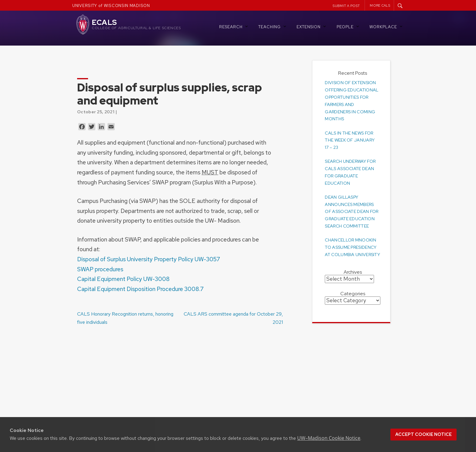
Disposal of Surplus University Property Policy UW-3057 (149, 259)
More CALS (380, 5)
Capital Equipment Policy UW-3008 (123, 279)
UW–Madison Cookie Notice (329, 438)
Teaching (273, 27)
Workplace (386, 27)
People (348, 27)
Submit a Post (346, 6)
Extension (312, 27)
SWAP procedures (100, 269)
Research (234, 27)
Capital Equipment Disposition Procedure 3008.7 (140, 289)
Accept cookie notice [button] (423, 434)
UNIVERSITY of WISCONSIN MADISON (111, 6)
